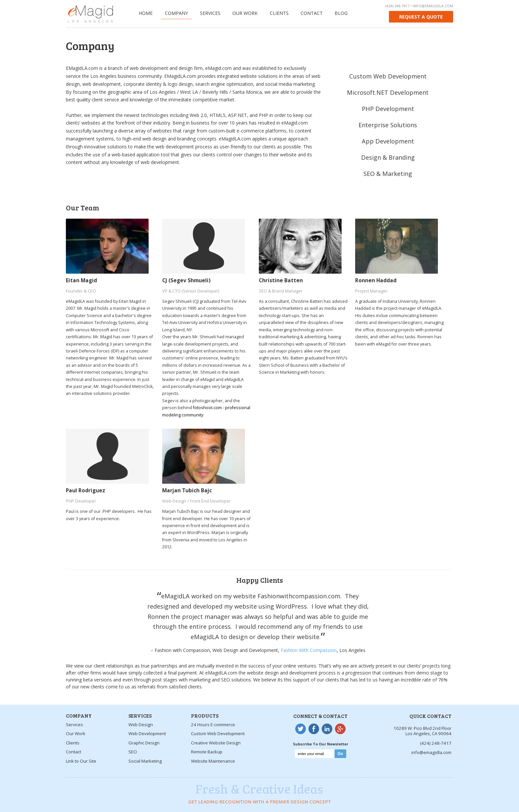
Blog (341, 13)
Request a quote (421, 17)
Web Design (141, 725)
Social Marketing (145, 761)
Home (146, 13)
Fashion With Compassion (309, 650)
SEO (133, 752)
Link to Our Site (81, 761)
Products (205, 715)
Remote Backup (207, 752)
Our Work (245, 13)
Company (176, 13)
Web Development (147, 733)
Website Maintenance (213, 761)
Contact (312, 13)
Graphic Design (144, 743)
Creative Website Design (216, 743)
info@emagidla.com (433, 6)
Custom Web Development (218, 733)
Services (210, 13)
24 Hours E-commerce (213, 725)
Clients (279, 13)
